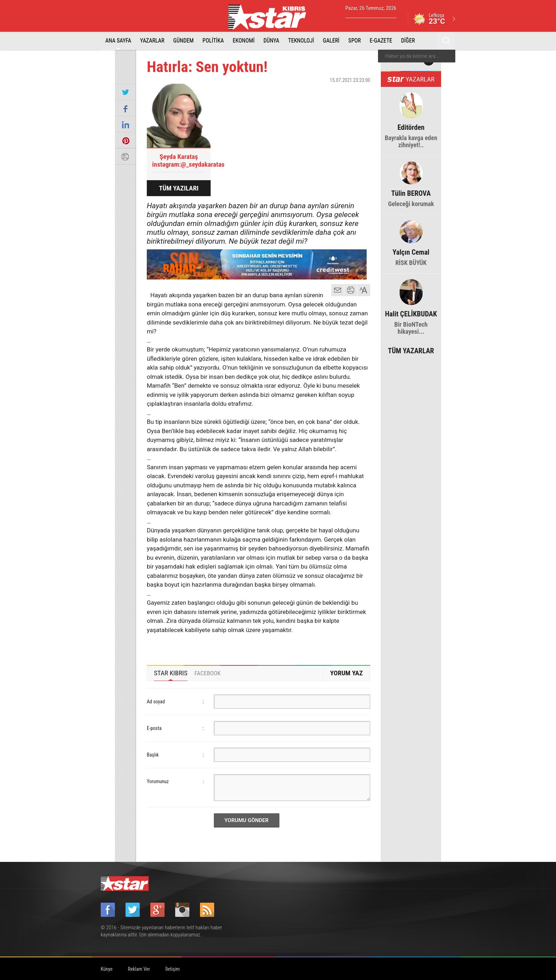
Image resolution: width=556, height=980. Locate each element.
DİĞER (408, 41)
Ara (446, 41)
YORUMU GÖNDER (247, 820)
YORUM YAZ (346, 673)
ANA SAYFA (118, 41)
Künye (107, 969)
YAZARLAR (152, 41)
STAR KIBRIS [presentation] (171, 673)
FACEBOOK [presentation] (208, 673)
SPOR (354, 41)
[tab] (171, 673)
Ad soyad (156, 702)
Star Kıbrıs (271, 17)
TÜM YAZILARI (179, 188)
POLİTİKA (213, 41)
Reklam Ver (139, 969)
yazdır (351, 290)
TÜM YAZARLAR (411, 350)
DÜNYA (271, 41)
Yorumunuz (158, 781)
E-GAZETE (381, 41)
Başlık (153, 755)
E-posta (154, 728)
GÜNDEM (184, 41)
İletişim (173, 969)
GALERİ (331, 41)
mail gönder (338, 290)
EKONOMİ (244, 41)
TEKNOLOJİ (301, 41)
